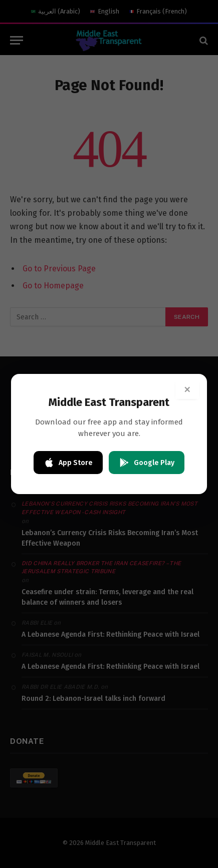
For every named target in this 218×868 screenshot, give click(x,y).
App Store (68, 463)
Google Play (147, 463)
